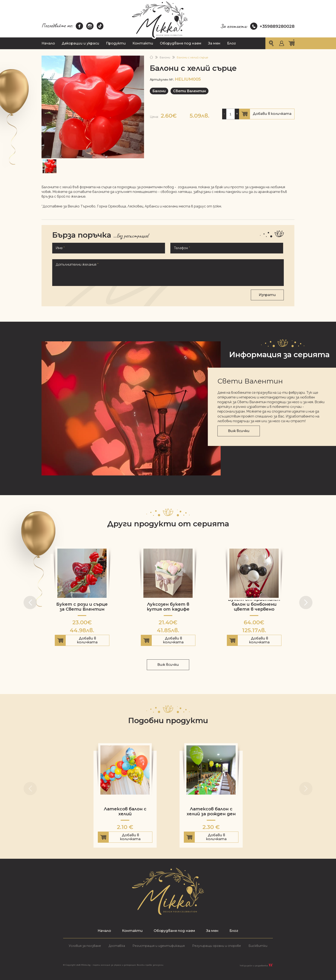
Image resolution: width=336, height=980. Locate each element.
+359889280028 (272, 26)
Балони (165, 57)
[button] (30, 603)
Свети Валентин (190, 91)
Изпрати (267, 295)
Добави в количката (267, 114)
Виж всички (239, 431)
